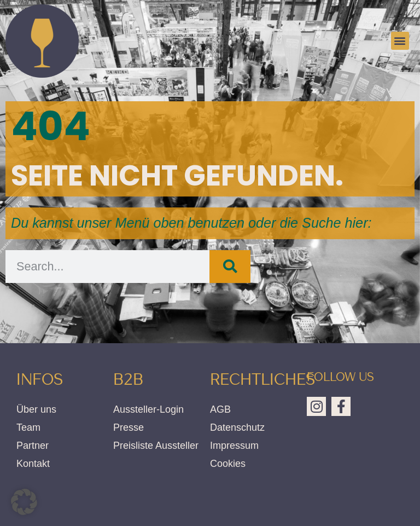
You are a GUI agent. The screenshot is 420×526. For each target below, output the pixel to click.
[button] (400, 41)
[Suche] (230, 267)
